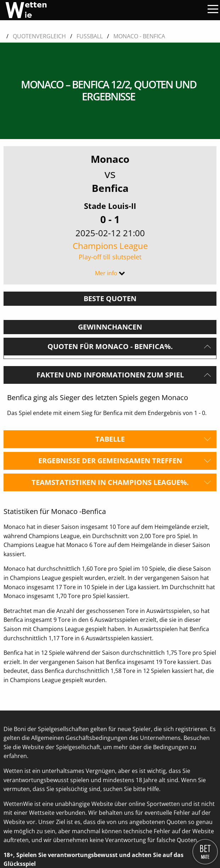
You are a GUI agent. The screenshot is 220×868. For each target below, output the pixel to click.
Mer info (106, 212)
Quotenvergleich (39, 36)
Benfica (110, 127)
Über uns (16, 820)
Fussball (90, 36)
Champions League (110, 189)
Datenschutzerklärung (33, 847)
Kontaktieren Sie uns (31, 833)
